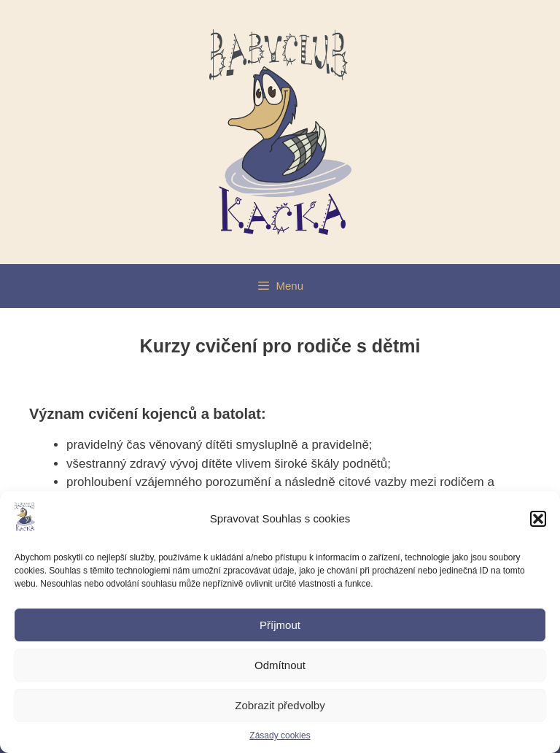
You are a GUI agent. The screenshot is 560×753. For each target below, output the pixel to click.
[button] (538, 519)
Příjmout (280, 625)
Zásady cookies (280, 735)
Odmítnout (280, 665)
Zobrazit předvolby (280, 705)
